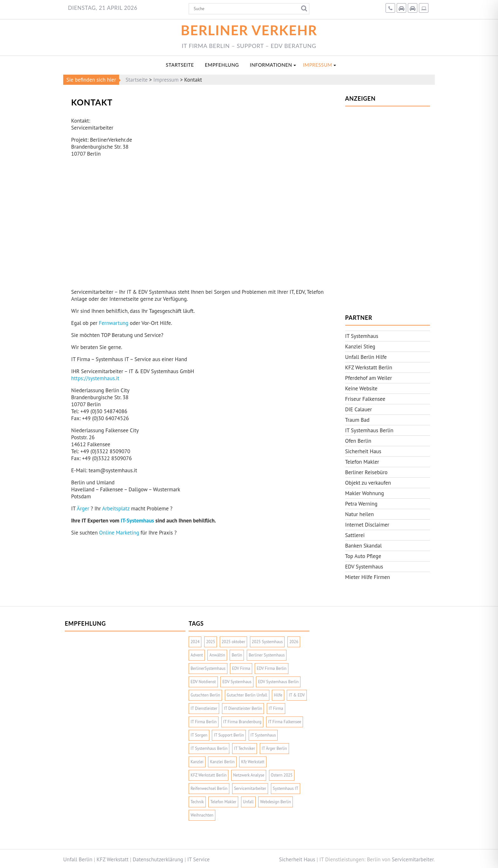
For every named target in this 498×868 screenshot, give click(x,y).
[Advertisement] (388, 207)
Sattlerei (355, 535)
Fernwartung (114, 323)
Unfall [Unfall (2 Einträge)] (248, 802)
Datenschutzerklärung (158, 859)
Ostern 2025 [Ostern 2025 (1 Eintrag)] (282, 775)
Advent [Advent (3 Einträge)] (197, 655)
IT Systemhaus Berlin (369, 430)
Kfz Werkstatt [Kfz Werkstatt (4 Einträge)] (253, 762)
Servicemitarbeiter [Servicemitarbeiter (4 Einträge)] (250, 788)
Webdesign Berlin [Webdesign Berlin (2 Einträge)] (276, 802)
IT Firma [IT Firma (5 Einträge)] (276, 708)
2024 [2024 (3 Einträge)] (195, 642)
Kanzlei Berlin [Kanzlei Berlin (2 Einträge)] (222, 762)
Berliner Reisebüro (367, 472)
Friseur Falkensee (365, 399)
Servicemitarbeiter (413, 859)
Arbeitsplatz (116, 508)
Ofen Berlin (358, 441)
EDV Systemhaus (364, 567)
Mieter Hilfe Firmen (368, 577)
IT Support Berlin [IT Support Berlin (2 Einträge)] (229, 735)
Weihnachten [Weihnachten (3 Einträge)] (202, 815)
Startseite (180, 65)
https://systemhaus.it (95, 378)
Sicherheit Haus (363, 451)
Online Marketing (119, 533)
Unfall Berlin (78, 859)
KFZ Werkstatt (113, 859)
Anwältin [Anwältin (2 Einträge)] (217, 655)
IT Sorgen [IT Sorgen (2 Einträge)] (199, 735)
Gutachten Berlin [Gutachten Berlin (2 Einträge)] (205, 695)
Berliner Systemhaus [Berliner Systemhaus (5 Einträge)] (267, 655)
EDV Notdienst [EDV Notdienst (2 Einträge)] (203, 682)
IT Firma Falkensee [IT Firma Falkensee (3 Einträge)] (285, 722)
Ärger (83, 508)
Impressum (318, 65)
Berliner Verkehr (249, 30)
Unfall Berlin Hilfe (366, 357)
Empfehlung (222, 65)
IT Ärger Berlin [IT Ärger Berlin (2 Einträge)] (274, 748)
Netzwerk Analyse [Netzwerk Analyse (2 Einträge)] (249, 775)
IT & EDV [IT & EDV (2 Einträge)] (297, 695)
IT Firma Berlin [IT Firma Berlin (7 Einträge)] (204, 722)
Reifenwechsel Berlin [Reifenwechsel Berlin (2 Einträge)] (209, 788)
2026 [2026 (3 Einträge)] (294, 642)
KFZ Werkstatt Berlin (369, 367)
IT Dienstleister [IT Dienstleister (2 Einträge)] (204, 708)
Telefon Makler (362, 462)
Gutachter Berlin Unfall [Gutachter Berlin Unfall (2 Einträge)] (247, 695)
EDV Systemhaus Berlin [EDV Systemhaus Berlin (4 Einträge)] (278, 682)
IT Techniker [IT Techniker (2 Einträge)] (245, 748)
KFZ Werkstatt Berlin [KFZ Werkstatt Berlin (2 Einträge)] (209, 775)
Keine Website (361, 388)
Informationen (271, 65)
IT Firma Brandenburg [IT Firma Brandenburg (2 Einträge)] (242, 722)
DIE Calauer (359, 409)
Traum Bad (357, 420)
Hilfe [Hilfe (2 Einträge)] (278, 695)
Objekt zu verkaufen (368, 483)
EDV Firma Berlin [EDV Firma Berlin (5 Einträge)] (272, 668)
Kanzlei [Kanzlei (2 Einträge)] (197, 762)
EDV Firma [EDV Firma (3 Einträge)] (241, 668)
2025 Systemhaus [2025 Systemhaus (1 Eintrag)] (267, 642)
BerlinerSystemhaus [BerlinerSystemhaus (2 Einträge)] (208, 668)
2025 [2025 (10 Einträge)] (211, 642)
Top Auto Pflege (363, 556)
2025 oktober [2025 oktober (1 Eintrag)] (233, 642)
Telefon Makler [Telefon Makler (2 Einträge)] (223, 802)
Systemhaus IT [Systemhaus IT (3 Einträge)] (286, 788)
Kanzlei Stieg (360, 347)
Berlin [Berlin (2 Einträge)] (237, 655)
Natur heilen (360, 514)
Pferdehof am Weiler (369, 378)
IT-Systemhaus (137, 521)
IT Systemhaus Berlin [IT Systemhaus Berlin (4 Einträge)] (209, 748)
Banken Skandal (364, 546)
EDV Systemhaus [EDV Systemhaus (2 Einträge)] (237, 682)
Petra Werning (361, 504)
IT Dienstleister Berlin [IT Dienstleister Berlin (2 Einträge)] (243, 708)
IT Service (199, 859)
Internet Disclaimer (367, 525)
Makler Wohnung (365, 493)
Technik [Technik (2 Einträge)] (197, 802)
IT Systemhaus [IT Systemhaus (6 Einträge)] (263, 735)
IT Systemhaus (362, 336)
